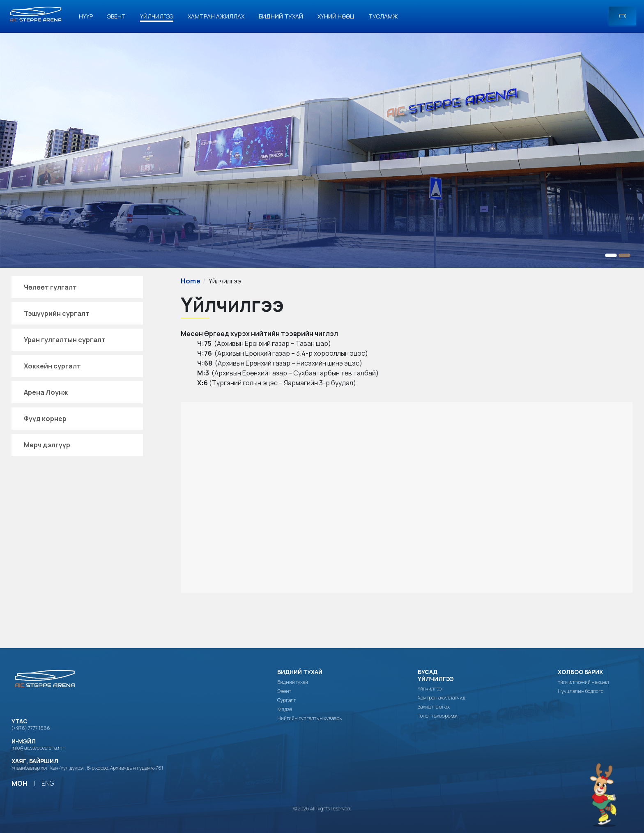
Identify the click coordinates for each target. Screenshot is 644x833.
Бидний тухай (281, 16)
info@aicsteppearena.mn (38, 748)
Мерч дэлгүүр (47, 445)
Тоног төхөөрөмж (437, 716)
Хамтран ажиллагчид (442, 698)
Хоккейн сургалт (52, 366)
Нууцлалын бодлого (581, 691)
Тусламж (383, 16)
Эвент (116, 16)
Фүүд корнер (45, 419)
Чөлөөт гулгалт (50, 287)
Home (191, 281)
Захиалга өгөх (434, 707)
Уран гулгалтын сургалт (65, 340)
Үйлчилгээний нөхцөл (583, 682)
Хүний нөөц (336, 16)
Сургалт (286, 700)
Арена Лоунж (46, 392)
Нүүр (86, 16)
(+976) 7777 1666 (31, 728)
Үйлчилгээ (157, 16)
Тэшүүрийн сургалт (57, 313)
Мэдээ (285, 709)
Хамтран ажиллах (216, 16)
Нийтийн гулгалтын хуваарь (309, 718)
